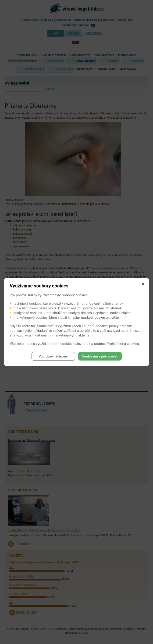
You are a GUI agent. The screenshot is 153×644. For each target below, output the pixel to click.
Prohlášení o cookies (123, 344)
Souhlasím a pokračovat (100, 356)
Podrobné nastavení (53, 356)
